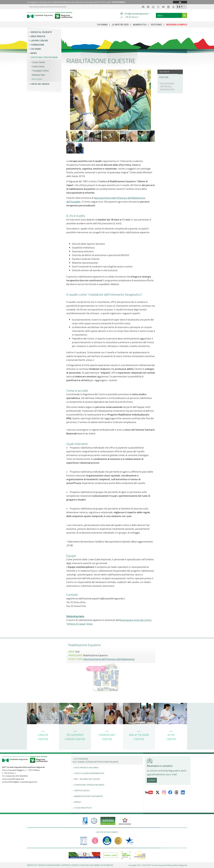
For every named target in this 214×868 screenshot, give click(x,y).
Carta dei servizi (40, 84)
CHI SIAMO (102, 25)
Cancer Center (38, 62)
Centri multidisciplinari (44, 57)
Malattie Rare (38, 75)
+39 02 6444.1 (132, 17)
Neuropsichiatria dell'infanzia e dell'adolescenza (167, 86)
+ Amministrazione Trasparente (88, 796)
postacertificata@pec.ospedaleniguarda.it (20, 782)
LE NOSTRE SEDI (120, 25)
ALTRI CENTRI (171, 736)
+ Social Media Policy (82, 808)
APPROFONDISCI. (119, 2)
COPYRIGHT (66, 865)
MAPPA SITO (32, 865)
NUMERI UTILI (140, 25)
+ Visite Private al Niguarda (86, 768)
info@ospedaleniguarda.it (137, 14)
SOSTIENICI (156, 25)
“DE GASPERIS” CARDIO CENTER (75, 736)
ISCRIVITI (152, 780)
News (34, 53)
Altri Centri (37, 79)
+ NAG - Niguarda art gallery (86, 779)
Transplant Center (40, 71)
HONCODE (84, 865)
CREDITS (75, 865)
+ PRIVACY (77, 802)
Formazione (37, 45)
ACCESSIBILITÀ (107, 865)
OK (180, 2)
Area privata (38, 36)
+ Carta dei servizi (81, 790)
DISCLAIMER (95, 865)
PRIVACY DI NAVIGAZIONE (49, 865)
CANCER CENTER (43, 736)
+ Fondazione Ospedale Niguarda (88, 785)
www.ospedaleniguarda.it (13, 779)
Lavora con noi (39, 40)
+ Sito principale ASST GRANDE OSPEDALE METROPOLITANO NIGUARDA (96, 760)
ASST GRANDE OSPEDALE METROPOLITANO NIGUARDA (48, 7)
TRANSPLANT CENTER (107, 736)
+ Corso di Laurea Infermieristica (88, 773)
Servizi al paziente (41, 32)
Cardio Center (38, 66)
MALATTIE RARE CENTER (139, 736)
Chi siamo (36, 49)
